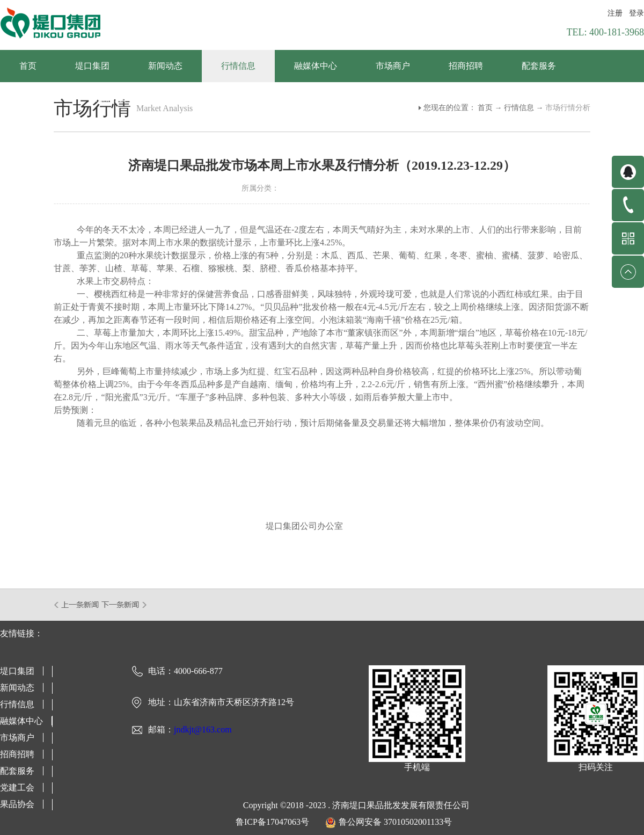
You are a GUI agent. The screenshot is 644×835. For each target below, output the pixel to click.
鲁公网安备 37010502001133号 (395, 822)
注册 (615, 13)
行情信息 (519, 108)
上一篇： (77, 605)
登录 (636, 13)
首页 (28, 66)
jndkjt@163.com (203, 729)
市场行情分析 (568, 108)
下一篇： (124, 605)
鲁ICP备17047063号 (272, 822)
